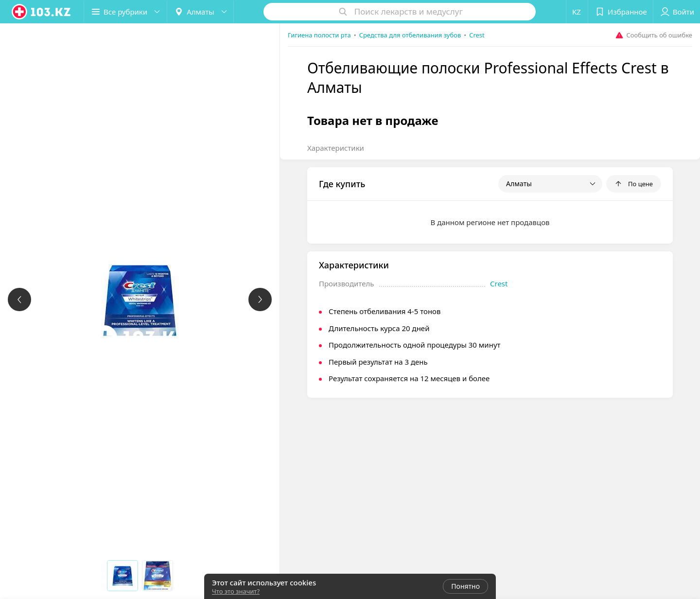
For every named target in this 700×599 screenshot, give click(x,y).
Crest (499, 283)
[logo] (42, 12)
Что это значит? (236, 591)
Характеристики (336, 148)
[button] (125, 12)
